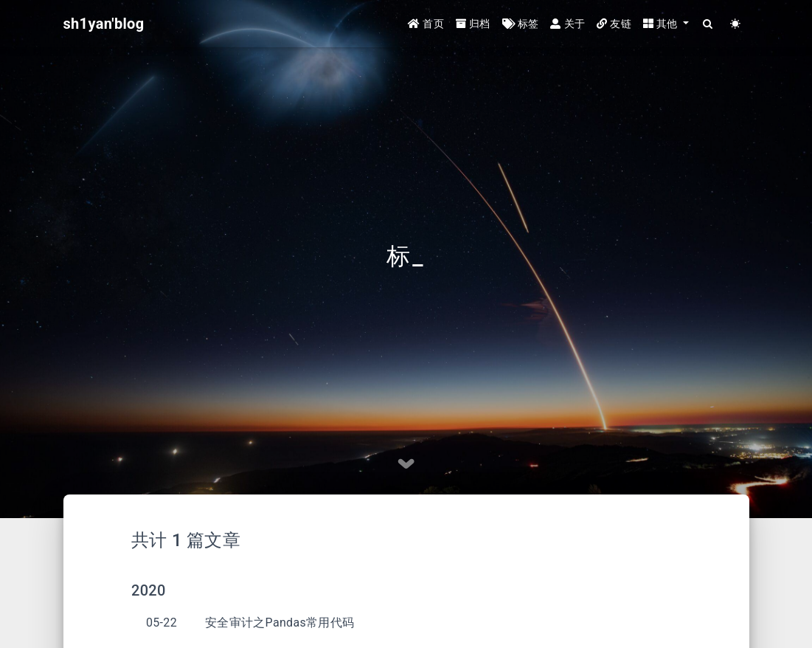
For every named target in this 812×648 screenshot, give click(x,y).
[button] (666, 24)
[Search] (708, 24)
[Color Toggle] (736, 24)
